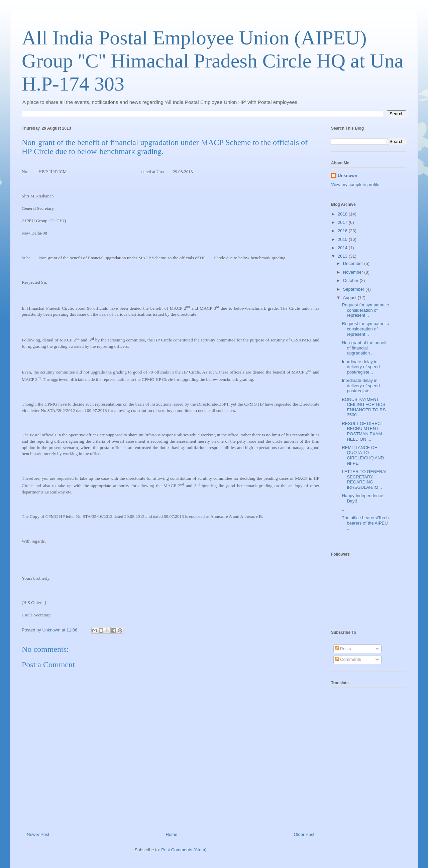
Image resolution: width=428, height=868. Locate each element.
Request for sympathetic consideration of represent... (365, 310)
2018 (343, 214)
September (354, 289)
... (344, 509)
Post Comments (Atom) (184, 850)
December (354, 263)
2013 (343, 256)
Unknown (348, 176)
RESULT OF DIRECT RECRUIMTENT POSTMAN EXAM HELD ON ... (362, 431)
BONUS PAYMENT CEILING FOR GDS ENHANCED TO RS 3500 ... (364, 407)
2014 (343, 248)
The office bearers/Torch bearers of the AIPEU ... (365, 523)
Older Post (304, 834)
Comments (348, 659)
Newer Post (38, 834)
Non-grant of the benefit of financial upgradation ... (365, 348)
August (350, 298)
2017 (343, 222)
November (354, 272)
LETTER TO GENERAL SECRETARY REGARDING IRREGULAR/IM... (364, 479)
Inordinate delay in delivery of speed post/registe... (361, 367)
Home (172, 834)
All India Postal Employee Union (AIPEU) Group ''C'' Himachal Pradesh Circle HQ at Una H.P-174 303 (212, 61)
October (351, 280)
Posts (343, 649)
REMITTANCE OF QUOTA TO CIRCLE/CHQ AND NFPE (363, 455)
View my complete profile (355, 185)
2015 (343, 239)
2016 (343, 231)
